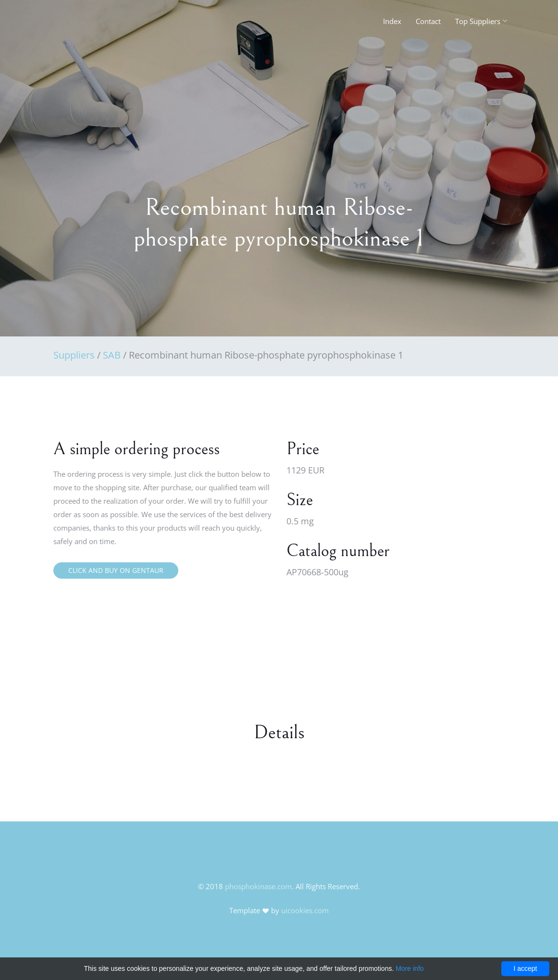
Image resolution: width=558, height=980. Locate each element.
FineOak (74, 24)
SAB (112, 355)
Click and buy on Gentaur (116, 570)
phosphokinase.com (258, 886)
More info (409, 968)
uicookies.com (305, 910)
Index (392, 21)
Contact (428, 21)
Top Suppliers (478, 21)
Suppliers (74, 355)
